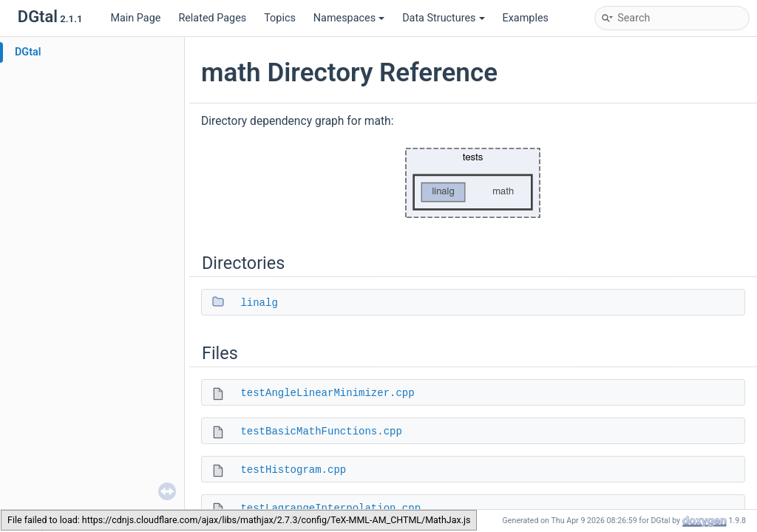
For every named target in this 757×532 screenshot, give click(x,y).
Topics (280, 18)
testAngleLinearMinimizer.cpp (327, 393)
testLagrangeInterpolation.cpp (330, 508)
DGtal (28, 52)
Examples (526, 18)
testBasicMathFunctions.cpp (321, 432)
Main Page (135, 18)
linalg (259, 303)
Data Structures (443, 18)
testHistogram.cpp (293, 470)
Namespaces (349, 18)
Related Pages (212, 18)
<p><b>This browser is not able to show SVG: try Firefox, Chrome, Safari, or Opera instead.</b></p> (473, 183)
